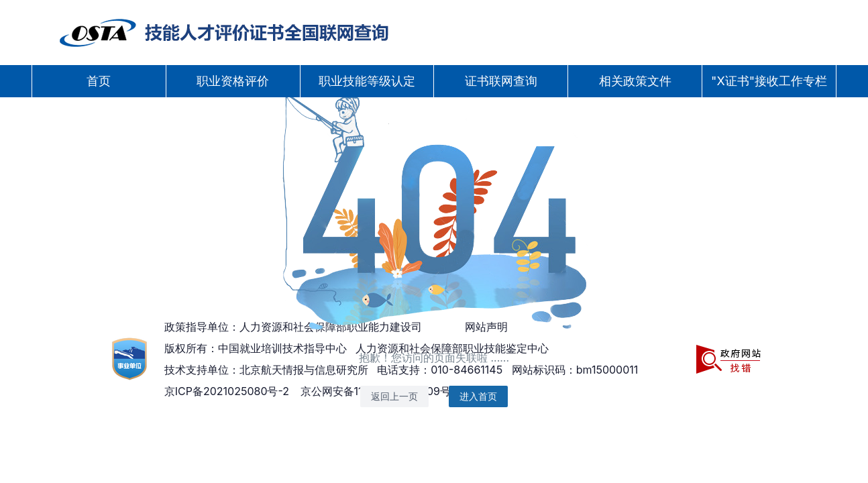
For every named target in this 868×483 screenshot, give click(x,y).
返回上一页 (394, 396)
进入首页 (478, 396)
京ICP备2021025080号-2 (227, 391)
